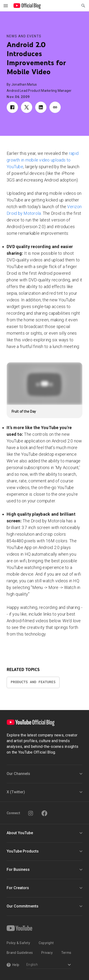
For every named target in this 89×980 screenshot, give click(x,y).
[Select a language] (49, 965)
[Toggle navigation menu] (6, 6)
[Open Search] (83, 6)
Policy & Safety (18, 943)
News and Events (24, 36)
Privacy (47, 953)
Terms (66, 953)
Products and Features (33, 682)
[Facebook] (44, 813)
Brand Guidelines (20, 953)
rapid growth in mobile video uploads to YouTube (43, 160)
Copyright (46, 943)
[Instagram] (31, 813)
